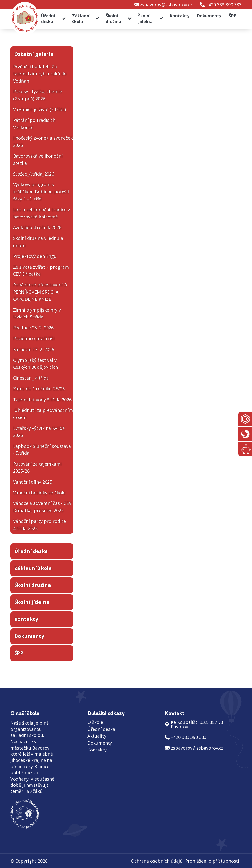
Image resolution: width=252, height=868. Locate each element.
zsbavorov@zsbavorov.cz (166, 5)
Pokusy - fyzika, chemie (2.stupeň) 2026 (38, 95)
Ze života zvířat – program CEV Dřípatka (41, 271)
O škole (95, 722)
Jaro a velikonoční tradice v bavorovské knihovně (41, 213)
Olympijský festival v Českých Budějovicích (35, 364)
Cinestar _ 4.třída (31, 378)
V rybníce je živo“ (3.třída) (39, 109)
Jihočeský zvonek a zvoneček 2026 (43, 142)
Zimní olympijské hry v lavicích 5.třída (37, 313)
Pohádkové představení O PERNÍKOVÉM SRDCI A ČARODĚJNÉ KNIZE (40, 292)
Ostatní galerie (34, 54)
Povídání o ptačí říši (34, 338)
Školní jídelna (145, 19)
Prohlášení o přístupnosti (212, 861)
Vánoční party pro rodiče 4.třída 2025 (39, 525)
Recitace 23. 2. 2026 (33, 328)
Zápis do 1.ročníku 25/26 (39, 389)
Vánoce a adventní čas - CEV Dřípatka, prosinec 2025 (42, 507)
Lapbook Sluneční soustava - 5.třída (42, 450)
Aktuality (97, 736)
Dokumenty (209, 16)
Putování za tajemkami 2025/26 (37, 467)
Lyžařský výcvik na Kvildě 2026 (39, 432)
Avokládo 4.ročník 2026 (37, 227)
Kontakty (180, 16)
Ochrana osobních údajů (157, 861)
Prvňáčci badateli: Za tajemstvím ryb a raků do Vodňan (40, 74)
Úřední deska (48, 19)
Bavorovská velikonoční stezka (38, 159)
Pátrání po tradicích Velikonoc (34, 124)
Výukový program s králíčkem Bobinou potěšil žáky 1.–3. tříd (41, 192)
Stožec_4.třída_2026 (34, 174)
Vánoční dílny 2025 (33, 482)
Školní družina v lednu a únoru (38, 242)
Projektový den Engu (35, 256)
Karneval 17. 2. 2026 (34, 349)
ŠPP (232, 16)
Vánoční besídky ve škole (39, 493)
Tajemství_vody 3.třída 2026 (42, 400)
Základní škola (81, 19)
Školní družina (113, 19)
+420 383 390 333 (224, 5)
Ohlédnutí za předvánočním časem (43, 414)
